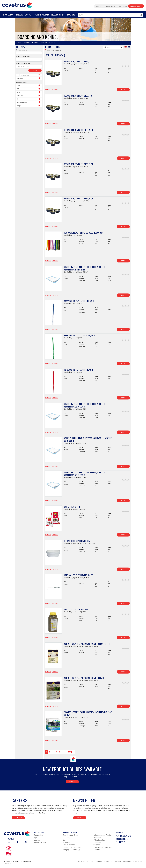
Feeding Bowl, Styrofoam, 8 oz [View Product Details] (77, 541)
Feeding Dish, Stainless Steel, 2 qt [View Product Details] (79, 130)
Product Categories (31, 43)
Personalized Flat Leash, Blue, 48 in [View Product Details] (79, 301)
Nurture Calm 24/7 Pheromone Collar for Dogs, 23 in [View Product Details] (87, 644)
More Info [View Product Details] (48, 90)
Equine (36, 837)
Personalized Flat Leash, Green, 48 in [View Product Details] (80, 335)
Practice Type (39, 833)
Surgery (97, 845)
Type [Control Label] (18, 99)
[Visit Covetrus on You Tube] (26, 842)
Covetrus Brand (69, 845)
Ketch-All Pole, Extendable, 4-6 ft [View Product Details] (78, 575)
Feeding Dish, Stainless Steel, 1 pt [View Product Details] (78, 61)
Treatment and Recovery (103, 847)
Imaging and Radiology (72, 850)
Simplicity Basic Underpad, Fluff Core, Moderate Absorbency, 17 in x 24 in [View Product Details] (85, 268)
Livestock (37, 840)
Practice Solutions (123, 836)
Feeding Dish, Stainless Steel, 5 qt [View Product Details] (79, 198)
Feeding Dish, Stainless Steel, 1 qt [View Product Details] (78, 96)
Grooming (67, 842)
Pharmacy (97, 842)
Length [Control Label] (19, 92)
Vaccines (97, 850)
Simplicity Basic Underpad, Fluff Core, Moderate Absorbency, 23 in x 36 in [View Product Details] (85, 474)
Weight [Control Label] (19, 106)
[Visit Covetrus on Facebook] (17, 842)
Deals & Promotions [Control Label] (23, 75)
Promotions (120, 842)
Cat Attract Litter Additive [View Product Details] (76, 609)
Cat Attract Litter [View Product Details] (72, 507)
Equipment (120, 833)
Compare (55, 90)
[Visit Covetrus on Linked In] (9, 842)
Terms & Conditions (96, 862)
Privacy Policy (109, 862)
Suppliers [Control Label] (20, 78)
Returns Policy (83, 862)
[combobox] (111, 15)
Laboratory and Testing (103, 835)
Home (19, 43)
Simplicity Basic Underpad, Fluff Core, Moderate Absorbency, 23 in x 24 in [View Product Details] (85, 405)
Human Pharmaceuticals (72, 847)
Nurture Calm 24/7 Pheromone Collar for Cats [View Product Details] (84, 678)
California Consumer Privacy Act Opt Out (129, 862)
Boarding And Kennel (48, 43)
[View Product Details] (53, 74)
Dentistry (66, 837)
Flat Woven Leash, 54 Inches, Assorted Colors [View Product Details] (84, 233)
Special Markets (40, 842)
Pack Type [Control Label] (20, 96)
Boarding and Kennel (71, 835)
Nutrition (97, 837)
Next (70, 752)
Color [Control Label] (18, 89)
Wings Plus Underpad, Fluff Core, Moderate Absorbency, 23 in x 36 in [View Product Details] (88, 440)
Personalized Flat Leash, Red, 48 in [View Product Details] (79, 370)
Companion (38, 835)
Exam (65, 840)
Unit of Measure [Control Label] (22, 102)
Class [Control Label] (18, 86)
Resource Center (122, 839)
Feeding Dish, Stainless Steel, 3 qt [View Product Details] (79, 164)
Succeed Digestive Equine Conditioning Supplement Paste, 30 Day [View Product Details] (89, 714)
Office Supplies (99, 840)
